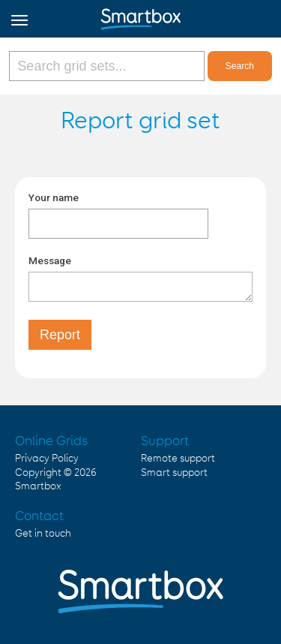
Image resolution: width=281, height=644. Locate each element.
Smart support (174, 473)
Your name (54, 197)
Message (50, 260)
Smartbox (38, 486)
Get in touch (43, 534)
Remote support (178, 459)
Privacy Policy (47, 459)
